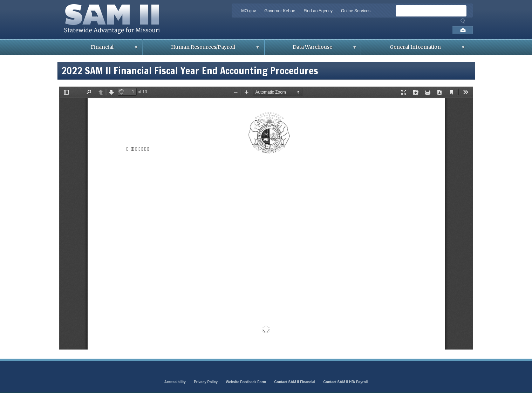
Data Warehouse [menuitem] (311, 49)
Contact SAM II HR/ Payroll (346, 382)
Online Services (356, 11)
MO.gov (248, 11)
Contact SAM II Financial (295, 382)
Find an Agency (318, 11)
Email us (463, 30)
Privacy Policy (206, 382)
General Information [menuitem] (413, 49)
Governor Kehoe (280, 11)
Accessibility (175, 382)
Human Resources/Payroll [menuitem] (202, 49)
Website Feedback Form (246, 382)
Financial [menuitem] (101, 49)
